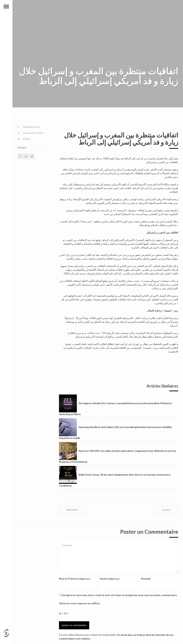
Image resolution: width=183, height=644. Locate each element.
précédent (72, 510)
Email (110, 579)
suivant (166, 510)
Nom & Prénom (75, 579)
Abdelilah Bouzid (31, 127)
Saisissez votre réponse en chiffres (79, 603)
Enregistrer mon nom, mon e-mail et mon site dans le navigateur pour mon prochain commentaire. (120, 595)
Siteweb (146, 579)
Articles (27, 139)
